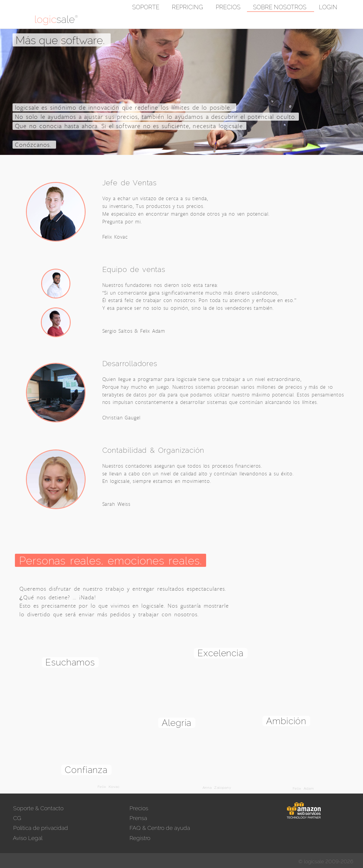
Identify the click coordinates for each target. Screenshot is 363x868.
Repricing (187, 7)
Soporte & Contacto (38, 808)
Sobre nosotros (280, 7)
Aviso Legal (27, 838)
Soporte (146, 7)
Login (328, 7)
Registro (139, 838)
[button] (350, 7)
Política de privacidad (40, 828)
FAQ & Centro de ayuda (159, 828)
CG (16, 818)
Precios (228, 7)
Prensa (138, 818)
